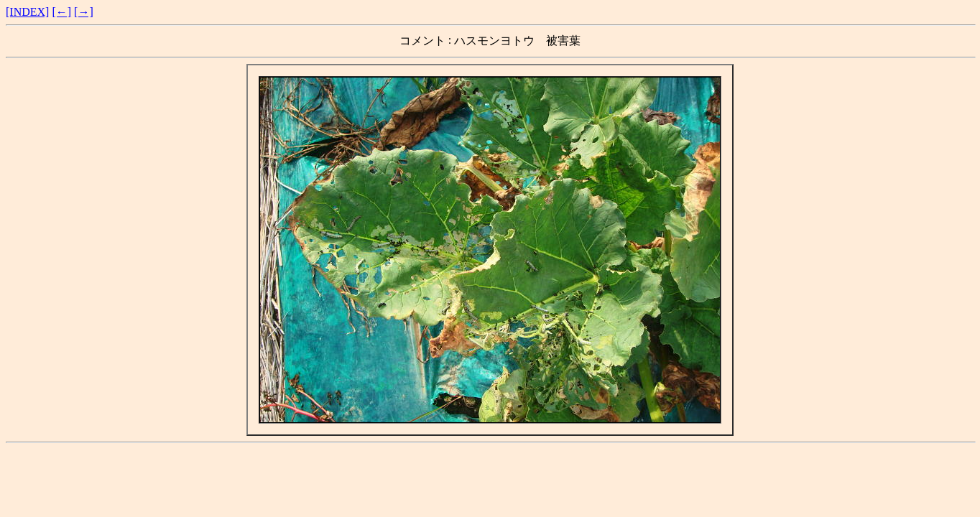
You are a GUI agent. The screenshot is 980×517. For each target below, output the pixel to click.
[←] (61, 12)
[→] (84, 12)
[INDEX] (27, 12)
